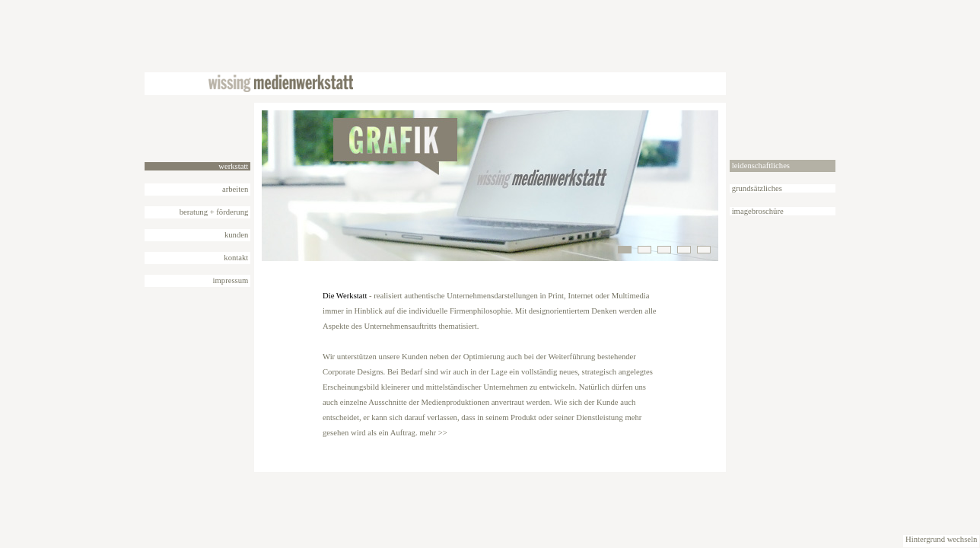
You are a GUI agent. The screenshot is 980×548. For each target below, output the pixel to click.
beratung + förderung (215, 212)
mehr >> (433, 433)
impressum (231, 280)
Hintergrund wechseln (941, 539)
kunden (236, 235)
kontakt (236, 258)
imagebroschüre (757, 211)
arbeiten (236, 189)
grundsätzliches (756, 188)
